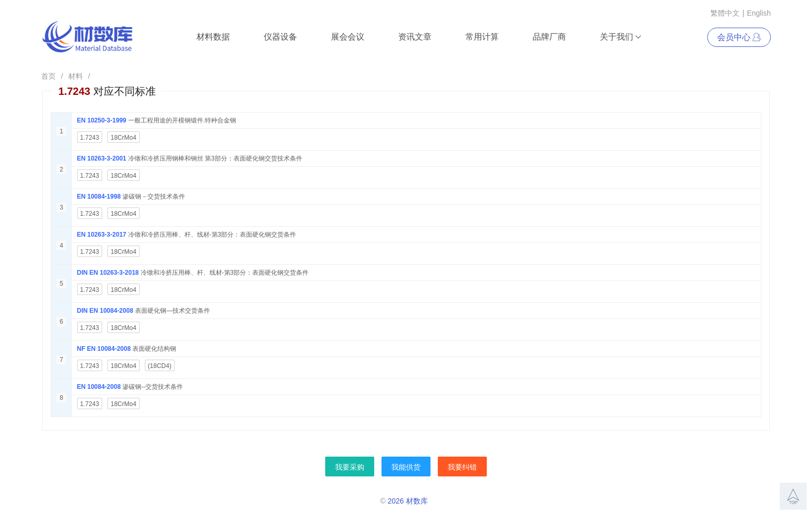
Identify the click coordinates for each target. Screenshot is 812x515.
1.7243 (90, 138)
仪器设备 (280, 37)
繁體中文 (725, 13)
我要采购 (350, 467)
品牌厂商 (549, 37)
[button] (793, 496)
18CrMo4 (123, 138)
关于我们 (621, 37)
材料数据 (213, 37)
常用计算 (482, 37)
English (759, 13)
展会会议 (348, 37)
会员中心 (739, 37)
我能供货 (406, 467)
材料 (76, 76)
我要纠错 (462, 467)
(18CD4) (160, 366)
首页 (48, 76)
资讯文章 (415, 37)
